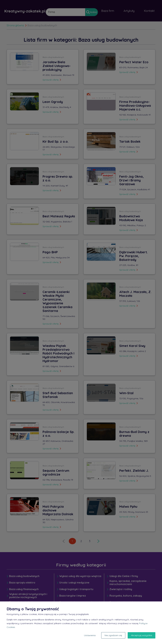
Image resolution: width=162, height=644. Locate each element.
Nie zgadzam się (113, 635)
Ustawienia (90, 635)
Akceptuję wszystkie (142, 635)
